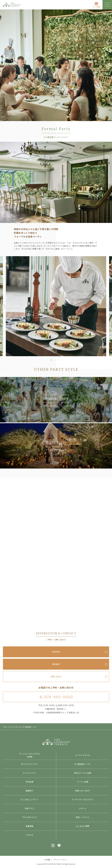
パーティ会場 (83, 782)
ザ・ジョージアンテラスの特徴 (29, 755)
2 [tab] (54, 360)
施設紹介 (29, 791)
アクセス (30, 835)
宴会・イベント (83, 817)
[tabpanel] (56, 306)
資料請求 (56, 664)
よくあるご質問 (83, 826)
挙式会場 (29, 782)
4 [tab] (61, 360)
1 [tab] (51, 360)
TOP (5, 727)
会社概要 (47, 860)
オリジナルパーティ (29, 764)
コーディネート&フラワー (83, 799)
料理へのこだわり (83, 791)
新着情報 (29, 826)
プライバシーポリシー (61, 860)
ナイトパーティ (29, 773)
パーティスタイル (83, 755)
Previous (4, 306)
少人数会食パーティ (83, 764)
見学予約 (56, 652)
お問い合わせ (56, 677)
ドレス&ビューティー (30, 799)
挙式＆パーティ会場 (83, 773)
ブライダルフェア (30, 817)
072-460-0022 (56, 697)
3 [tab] (58, 360)
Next (108, 306)
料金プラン (30, 808)
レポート (83, 808)
